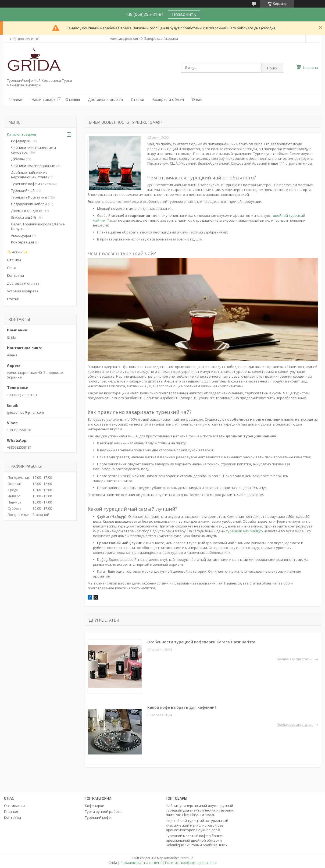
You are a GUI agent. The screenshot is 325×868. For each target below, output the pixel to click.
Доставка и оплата (105, 99)
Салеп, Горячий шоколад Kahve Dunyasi (38, 226)
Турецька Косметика (29, 197)
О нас (197, 99)
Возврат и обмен (168, 99)
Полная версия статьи (295, 659)
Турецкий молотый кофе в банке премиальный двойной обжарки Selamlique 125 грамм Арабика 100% (196, 840)
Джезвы (18, 159)
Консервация (22, 242)
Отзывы (73, 99)
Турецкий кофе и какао (31, 184)
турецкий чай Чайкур (244, 531)
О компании (14, 806)
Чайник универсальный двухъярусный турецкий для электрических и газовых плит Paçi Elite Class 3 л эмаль (200, 810)
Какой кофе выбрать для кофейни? (182, 707)
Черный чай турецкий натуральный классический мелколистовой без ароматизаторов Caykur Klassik (197, 825)
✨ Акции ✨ (17, 252)
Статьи (137, 99)
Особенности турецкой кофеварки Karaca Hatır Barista (202, 642)
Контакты (15, 275)
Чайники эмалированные (33, 166)
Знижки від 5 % (24, 217)
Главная (16, 99)
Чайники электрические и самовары (33, 150)
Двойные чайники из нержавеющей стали (29, 175)
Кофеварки (21, 141)
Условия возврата (23, 291)
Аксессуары (21, 235)
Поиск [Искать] (272, 68)
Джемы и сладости (27, 211)
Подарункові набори (29, 204)
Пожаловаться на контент (141, 863)
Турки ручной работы (104, 812)
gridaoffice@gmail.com (25, 412)
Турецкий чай (23, 190)
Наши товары (44, 99)
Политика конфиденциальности (191, 863)
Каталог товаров (22, 134)
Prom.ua (187, 858)
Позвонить (184, 14)
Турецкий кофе (98, 817)
